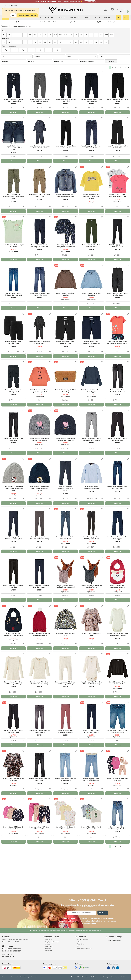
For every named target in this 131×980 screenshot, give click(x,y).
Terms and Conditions (78, 977)
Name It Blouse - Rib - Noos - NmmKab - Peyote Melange (39, 683)
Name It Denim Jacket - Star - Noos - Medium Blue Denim (65, 196)
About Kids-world (82, 940)
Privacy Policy (91, 977)
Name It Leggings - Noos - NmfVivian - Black (13, 343)
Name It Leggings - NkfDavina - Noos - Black (13, 586)
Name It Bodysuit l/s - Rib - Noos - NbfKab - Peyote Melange (118, 635)
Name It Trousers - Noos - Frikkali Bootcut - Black (118, 147)
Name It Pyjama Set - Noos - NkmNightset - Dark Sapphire (65, 246)
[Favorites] (23, 71)
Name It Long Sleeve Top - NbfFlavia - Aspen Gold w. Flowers (91, 197)
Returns (47, 944)
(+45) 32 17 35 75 (13, 942)
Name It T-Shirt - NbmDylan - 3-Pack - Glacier (92, 828)
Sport (62, 17)
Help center (48, 948)
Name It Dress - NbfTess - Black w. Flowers (13, 780)
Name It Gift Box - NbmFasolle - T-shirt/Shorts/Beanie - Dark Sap (118, 343)
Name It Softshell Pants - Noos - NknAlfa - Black (118, 294)
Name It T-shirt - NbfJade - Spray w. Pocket (13, 246)
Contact (6, 937)
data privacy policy (95, 930)
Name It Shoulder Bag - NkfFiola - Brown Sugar (65, 391)
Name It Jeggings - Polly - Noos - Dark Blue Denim (92, 147)
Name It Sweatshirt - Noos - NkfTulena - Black (118, 683)
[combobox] (13, 108)
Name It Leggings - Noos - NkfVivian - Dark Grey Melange (39, 538)
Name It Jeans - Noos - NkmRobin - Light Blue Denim (118, 828)
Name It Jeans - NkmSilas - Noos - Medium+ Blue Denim (40, 294)
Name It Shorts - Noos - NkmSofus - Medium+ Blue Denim (13, 148)
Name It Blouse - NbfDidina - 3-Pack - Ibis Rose (13, 828)
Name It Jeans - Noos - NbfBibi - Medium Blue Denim (118, 731)
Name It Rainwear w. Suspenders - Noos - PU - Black (39, 343)
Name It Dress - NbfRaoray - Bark (92, 635)
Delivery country (108, 977)
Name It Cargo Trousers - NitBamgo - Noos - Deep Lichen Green (13, 197)
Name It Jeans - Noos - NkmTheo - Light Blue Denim (65, 780)
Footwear (50, 17)
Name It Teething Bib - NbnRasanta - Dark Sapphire (13, 635)
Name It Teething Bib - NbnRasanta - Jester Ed (118, 586)
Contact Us (48, 940)
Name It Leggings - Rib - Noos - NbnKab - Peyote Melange (65, 683)
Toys (97, 17)
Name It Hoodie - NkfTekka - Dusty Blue (92, 294)
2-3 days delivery (77, 22)
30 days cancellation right (106, 22)
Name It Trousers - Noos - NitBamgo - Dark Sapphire (39, 246)
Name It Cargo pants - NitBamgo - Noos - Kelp (40, 196)
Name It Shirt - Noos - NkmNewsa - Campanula (91, 488)
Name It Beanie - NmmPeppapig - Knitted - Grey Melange (40, 439)
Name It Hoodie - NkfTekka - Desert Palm (65, 294)
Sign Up (103, 913)
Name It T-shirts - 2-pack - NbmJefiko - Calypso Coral (118, 196)
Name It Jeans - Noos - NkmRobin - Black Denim (118, 391)
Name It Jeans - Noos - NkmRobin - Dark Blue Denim (13, 294)
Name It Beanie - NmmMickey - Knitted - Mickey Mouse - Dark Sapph (40, 489)
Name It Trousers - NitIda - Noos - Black (118, 100)
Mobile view (125, 977)
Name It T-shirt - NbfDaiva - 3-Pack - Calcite (65, 828)
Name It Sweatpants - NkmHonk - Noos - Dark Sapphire (13, 100)
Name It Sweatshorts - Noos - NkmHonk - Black (65, 343)
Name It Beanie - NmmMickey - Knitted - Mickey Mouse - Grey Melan (13, 489)
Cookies (117, 977)
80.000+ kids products (48, 22)
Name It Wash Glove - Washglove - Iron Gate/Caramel (91, 586)
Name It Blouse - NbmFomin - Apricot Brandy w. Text (40, 391)
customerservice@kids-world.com (17, 940)
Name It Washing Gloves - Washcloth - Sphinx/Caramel (65, 586)
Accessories (75, 17)
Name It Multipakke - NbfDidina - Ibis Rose (118, 780)
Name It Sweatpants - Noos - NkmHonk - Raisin (92, 246)
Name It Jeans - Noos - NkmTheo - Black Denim (39, 780)
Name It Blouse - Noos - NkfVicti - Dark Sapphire (91, 391)
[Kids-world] (65, 10)
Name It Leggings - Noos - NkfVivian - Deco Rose (65, 731)
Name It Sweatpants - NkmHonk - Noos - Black (65, 100)
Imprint (99, 977)
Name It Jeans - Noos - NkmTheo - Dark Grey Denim (39, 731)
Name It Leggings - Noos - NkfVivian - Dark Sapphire (13, 538)
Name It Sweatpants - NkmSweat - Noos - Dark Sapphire (65, 489)
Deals (126, 17)
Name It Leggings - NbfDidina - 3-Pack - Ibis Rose (40, 828)
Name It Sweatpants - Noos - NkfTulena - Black (13, 731)
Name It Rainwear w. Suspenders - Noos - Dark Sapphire (39, 147)
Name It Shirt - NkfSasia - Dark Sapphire (65, 635)
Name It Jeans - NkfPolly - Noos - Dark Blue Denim (118, 488)
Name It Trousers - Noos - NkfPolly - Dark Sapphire (92, 731)
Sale (118, 17)
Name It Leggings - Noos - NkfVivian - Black (118, 246)
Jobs (78, 942)
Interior (108, 17)
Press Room (81, 944)
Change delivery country (27, 15)
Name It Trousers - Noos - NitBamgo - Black (13, 391)
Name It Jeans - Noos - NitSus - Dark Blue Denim (65, 538)
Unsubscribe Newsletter (85, 948)
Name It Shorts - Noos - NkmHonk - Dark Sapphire (91, 343)
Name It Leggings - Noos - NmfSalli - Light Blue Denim (91, 780)
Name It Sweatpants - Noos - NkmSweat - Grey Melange (92, 439)
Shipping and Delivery (52, 942)
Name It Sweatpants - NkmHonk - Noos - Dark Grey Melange (39, 100)
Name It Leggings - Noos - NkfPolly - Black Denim (91, 538)
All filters (111, 61)
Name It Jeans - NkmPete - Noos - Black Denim (13, 439)
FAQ (78, 946)
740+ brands (21, 22)
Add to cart (13, 112)
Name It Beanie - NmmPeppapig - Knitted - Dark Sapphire (65, 439)
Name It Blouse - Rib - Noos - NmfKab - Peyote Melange (13, 683)
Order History (49, 946)
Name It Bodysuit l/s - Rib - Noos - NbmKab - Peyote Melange (91, 683)
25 (125, 67)
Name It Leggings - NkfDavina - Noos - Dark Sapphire (39, 586)
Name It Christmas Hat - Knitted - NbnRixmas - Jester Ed (39, 635)
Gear (88, 17)
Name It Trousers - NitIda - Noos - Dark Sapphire (91, 100)
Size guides (48, 950)
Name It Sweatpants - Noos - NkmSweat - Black (118, 439)
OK (13, 15)
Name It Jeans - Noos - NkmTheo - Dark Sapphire (118, 538)
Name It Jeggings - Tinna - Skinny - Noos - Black (65, 147)
